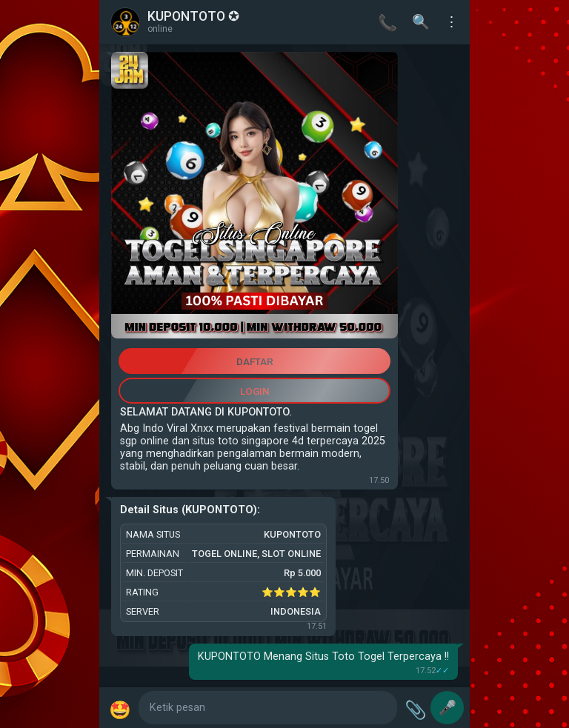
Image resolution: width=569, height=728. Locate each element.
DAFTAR (255, 361)
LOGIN (255, 391)
